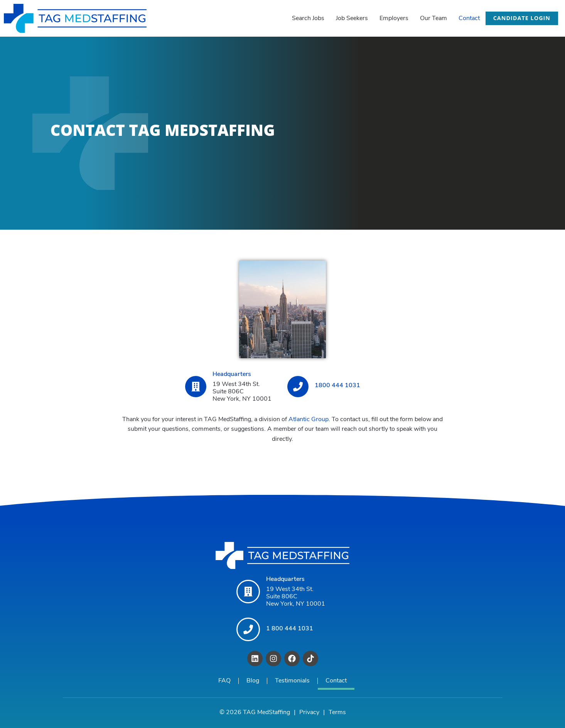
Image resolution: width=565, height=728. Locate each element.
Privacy (309, 713)
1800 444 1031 (337, 386)
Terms (337, 713)
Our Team (433, 19)
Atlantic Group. (309, 420)
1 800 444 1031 (290, 628)
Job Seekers (352, 19)
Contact (469, 19)
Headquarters (232, 374)
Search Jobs (308, 19)
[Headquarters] (196, 387)
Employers (394, 19)
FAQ (224, 681)
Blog (253, 681)
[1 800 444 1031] (248, 629)
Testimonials (292, 681)
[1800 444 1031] (298, 387)
